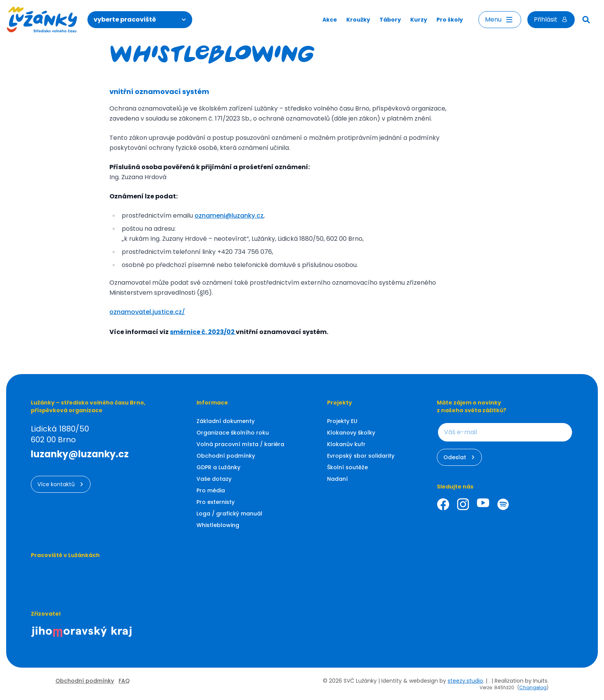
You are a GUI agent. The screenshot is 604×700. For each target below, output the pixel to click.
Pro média (211, 490)
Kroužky (358, 20)
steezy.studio (465, 681)
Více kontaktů (61, 484)
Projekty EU (342, 421)
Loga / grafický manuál (229, 514)
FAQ (124, 681)
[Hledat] (586, 20)
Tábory (390, 20)
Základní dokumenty (226, 421)
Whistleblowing (218, 525)
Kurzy (419, 20)
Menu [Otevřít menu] (500, 20)
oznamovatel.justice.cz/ (147, 312)
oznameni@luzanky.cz (229, 216)
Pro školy (450, 20)
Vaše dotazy (214, 479)
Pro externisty (216, 502)
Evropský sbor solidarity (361, 456)
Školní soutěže (347, 467)
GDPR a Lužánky (218, 467)
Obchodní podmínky (226, 456)
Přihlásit (551, 19)
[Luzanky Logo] (42, 20)
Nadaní (337, 479)
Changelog (533, 687)
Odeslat (459, 457)
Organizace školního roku (233, 433)
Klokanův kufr (346, 444)
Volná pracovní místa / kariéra (240, 444)
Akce (330, 20)
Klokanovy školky (351, 433)
